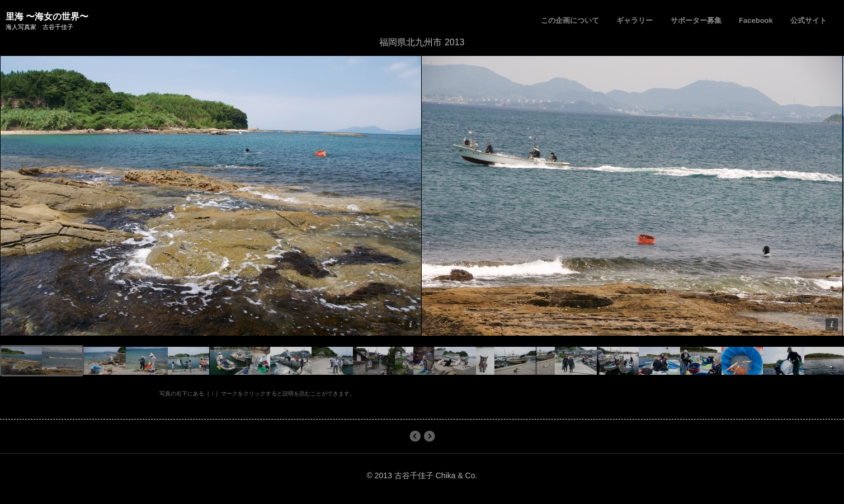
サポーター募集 (696, 20)
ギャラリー (635, 20)
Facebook (756, 20)
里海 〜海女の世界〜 (47, 17)
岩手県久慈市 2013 (415, 436)
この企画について (570, 20)
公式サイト (808, 20)
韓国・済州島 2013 (429, 436)
